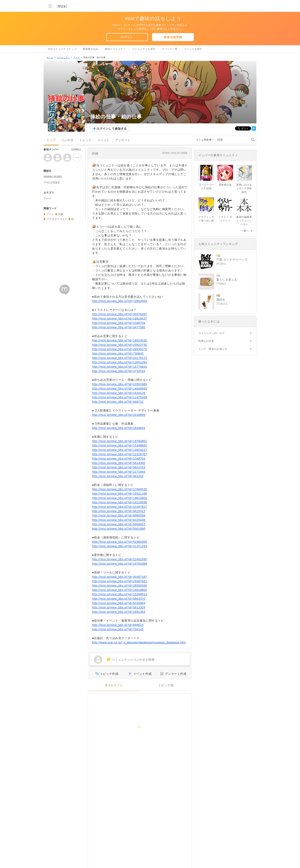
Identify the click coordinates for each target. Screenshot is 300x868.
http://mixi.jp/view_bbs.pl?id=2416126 (119, 393)
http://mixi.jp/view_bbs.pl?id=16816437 (120, 319)
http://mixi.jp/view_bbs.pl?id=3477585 (119, 327)
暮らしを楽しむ (227, 280)
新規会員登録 (173, 37)
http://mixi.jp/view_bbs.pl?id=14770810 (120, 367)
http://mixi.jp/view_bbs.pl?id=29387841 (120, 581)
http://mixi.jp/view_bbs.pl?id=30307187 (120, 577)
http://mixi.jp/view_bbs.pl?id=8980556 (119, 516)
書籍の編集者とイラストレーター (244, 221)
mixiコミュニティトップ (62, 49)
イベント (104, 140)
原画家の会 (225, 185)
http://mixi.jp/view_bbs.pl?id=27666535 (120, 489)
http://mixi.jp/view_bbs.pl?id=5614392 (119, 463)
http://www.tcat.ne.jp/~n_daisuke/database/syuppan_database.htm (139, 642)
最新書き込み (91, 49)
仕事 (61, 214)
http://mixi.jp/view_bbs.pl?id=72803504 (120, 301)
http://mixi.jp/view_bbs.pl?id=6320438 (119, 520)
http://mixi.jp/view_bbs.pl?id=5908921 (119, 524)
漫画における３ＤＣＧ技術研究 (244, 188)
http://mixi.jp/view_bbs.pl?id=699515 (118, 625)
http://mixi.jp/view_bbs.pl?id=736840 (118, 354)
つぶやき (67, 140)
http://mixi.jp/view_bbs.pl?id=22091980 (120, 384)
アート (77, 57)
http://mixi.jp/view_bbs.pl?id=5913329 (119, 607)
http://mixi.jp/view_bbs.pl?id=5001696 (119, 529)
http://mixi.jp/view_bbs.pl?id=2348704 (119, 323)
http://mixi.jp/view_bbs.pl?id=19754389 (120, 564)
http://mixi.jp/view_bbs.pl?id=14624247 (120, 450)
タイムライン (114, 685)
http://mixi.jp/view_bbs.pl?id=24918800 (120, 590)
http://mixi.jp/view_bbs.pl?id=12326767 (120, 454)
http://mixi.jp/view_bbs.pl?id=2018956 (119, 415)
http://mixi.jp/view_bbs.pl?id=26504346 (120, 586)
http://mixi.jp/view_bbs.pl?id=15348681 (120, 445)
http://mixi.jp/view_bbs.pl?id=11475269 (120, 397)
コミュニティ (63, 57)
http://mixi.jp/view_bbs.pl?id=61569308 (120, 542)
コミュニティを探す (144, 49)
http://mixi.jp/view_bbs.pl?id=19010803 (120, 498)
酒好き (221, 300)
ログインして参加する (112, 129)
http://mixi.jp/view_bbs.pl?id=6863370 (119, 599)
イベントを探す (193, 49)
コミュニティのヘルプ (211, 333)
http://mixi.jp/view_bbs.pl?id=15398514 (120, 594)
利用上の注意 (206, 341)
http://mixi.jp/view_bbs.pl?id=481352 (118, 476)
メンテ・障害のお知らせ (213, 349)
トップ (51, 140)
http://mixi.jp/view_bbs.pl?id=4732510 (119, 371)
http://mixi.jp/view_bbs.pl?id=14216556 (120, 502)
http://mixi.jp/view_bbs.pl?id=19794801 (120, 441)
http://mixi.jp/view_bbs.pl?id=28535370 (120, 349)
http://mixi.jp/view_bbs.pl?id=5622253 (119, 467)
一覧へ (245, 231)
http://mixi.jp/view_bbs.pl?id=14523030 (120, 340)
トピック (85, 140)
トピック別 (166, 685)
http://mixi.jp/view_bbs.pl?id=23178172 (120, 358)
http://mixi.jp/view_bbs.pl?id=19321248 (120, 494)
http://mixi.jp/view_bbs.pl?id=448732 (118, 402)
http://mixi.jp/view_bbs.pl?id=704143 (118, 629)
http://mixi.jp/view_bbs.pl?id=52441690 (120, 559)
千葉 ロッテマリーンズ (232, 260)
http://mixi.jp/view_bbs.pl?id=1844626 (119, 428)
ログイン (127, 37)
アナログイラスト (57, 219)
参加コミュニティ (115, 49)
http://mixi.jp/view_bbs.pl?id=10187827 (120, 507)
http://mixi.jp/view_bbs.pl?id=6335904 (119, 603)
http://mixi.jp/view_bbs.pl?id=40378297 (120, 314)
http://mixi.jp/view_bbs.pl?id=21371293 (120, 546)
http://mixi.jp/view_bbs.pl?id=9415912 (119, 511)
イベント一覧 (170, 49)
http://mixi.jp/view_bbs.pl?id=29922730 (120, 345)
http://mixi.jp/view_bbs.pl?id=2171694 (119, 472)
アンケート (123, 140)
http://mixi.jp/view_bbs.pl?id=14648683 (120, 389)
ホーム (50, 57)
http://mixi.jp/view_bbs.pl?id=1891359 (119, 612)
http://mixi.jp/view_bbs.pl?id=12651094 (120, 362)
